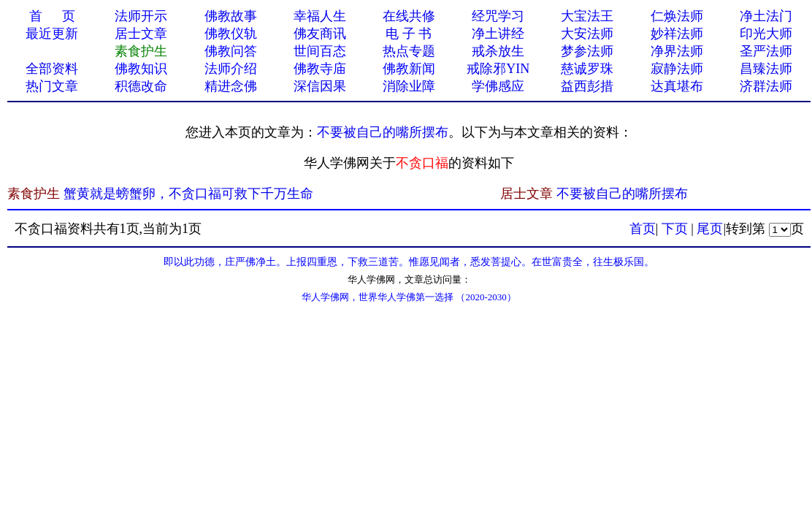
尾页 (710, 229)
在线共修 (409, 16)
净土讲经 (498, 34)
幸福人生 (320, 16)
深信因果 (320, 86)
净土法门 (766, 16)
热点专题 (409, 51)
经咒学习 (498, 16)
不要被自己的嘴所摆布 (383, 132)
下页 (675, 229)
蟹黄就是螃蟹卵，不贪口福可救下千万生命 (188, 194)
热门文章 (52, 86)
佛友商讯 (320, 34)
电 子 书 (409, 34)
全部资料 (52, 69)
